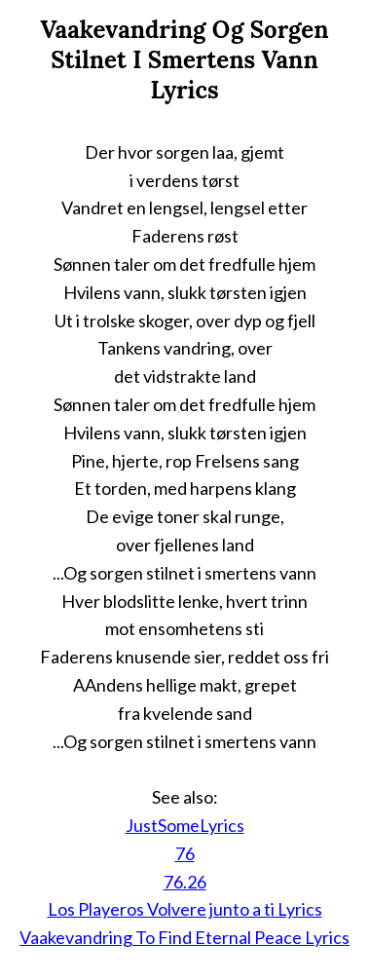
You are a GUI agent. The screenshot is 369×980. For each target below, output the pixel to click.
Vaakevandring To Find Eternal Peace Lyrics (184, 937)
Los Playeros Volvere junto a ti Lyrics (185, 909)
